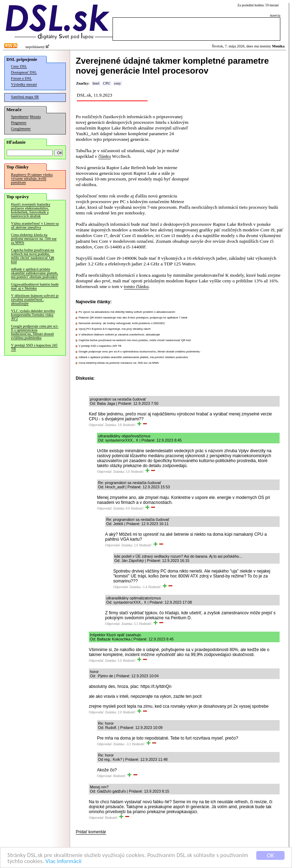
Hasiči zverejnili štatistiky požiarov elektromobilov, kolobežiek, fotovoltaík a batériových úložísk (31, 210)
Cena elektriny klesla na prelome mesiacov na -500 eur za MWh (34, 239)
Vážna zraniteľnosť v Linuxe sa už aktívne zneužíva (35, 225)
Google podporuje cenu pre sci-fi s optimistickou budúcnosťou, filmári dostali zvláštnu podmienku (35, 332)
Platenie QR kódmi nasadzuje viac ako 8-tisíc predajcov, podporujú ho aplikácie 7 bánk (133, 318)
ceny (118, 83)
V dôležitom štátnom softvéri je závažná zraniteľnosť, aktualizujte (35, 300)
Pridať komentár (91, 832)
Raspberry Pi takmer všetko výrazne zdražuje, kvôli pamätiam (32, 179)
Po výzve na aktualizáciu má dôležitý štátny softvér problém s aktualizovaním (127, 312)
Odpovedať (96, 425)
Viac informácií (63, 861)
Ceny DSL (19, 66)
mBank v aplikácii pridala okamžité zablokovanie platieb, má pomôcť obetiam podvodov (35, 273)
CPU (107, 83)
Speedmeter (20, 117)
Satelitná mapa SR (25, 97)
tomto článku (136, 286)
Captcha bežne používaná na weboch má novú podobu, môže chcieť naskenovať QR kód (33, 256)
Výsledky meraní (24, 84)
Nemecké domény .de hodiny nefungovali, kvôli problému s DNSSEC (122, 323)
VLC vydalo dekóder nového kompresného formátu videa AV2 (33, 315)
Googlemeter (21, 129)
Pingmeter (19, 123)
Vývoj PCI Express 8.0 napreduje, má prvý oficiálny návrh (115, 329)
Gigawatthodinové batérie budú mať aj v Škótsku (35, 286)
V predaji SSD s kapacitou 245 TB (34, 347)
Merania (35, 117)
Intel (96, 83)
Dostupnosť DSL (24, 72)
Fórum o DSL (21, 78)
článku (105, 156)
